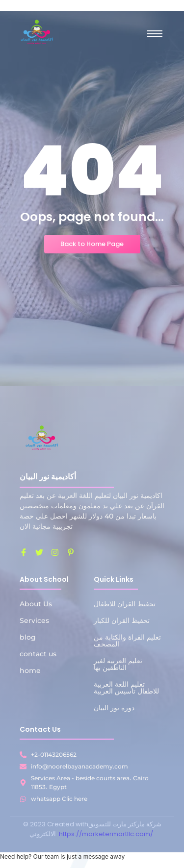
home (30, 670)
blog (28, 637)
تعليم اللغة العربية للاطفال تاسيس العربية (126, 688)
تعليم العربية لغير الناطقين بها (118, 664)
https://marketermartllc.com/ (107, 834)
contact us (38, 654)
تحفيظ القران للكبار (122, 620)
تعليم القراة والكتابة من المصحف (127, 641)
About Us (36, 604)
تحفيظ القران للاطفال (125, 604)
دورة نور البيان (114, 708)
